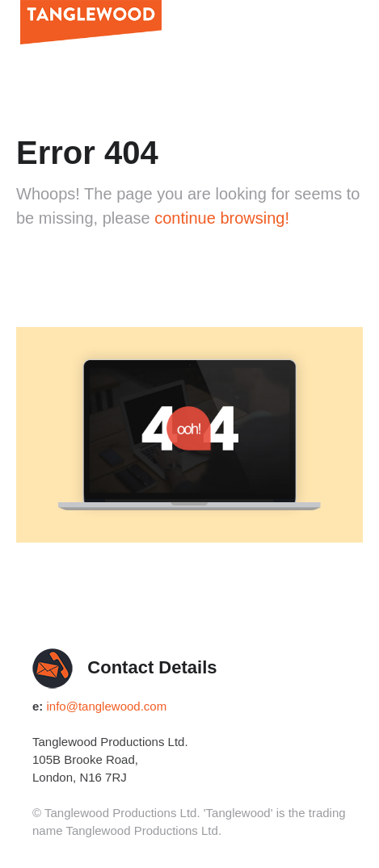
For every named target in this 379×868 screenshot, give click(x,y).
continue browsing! (222, 218)
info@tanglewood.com (107, 706)
